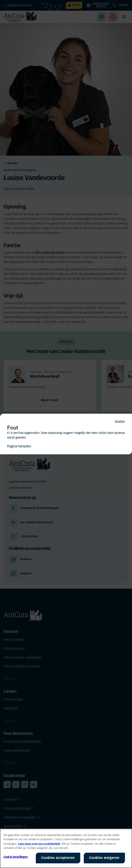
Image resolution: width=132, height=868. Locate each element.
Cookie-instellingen (16, 857)
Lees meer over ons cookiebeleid (39, 844)
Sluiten (120, 422)
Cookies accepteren (58, 858)
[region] (66, 848)
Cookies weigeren (104, 858)
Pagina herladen (19, 446)
